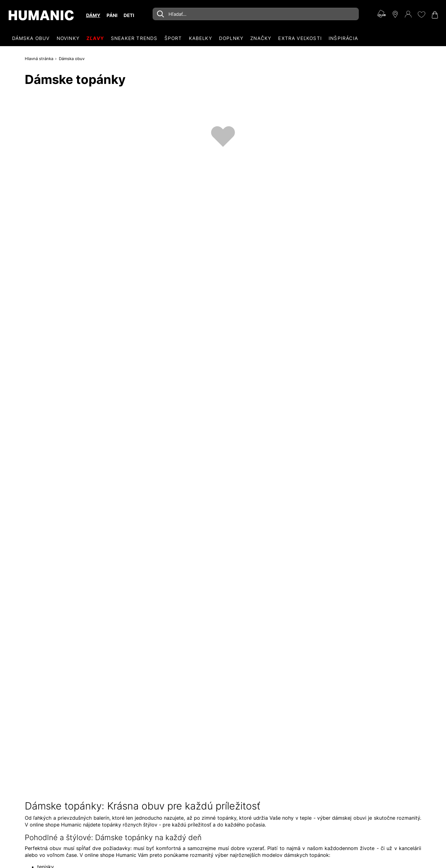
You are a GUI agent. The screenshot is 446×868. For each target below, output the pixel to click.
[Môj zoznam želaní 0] (421, 15)
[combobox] (256, 14)
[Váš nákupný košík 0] (434, 15)
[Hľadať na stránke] (256, 14)
